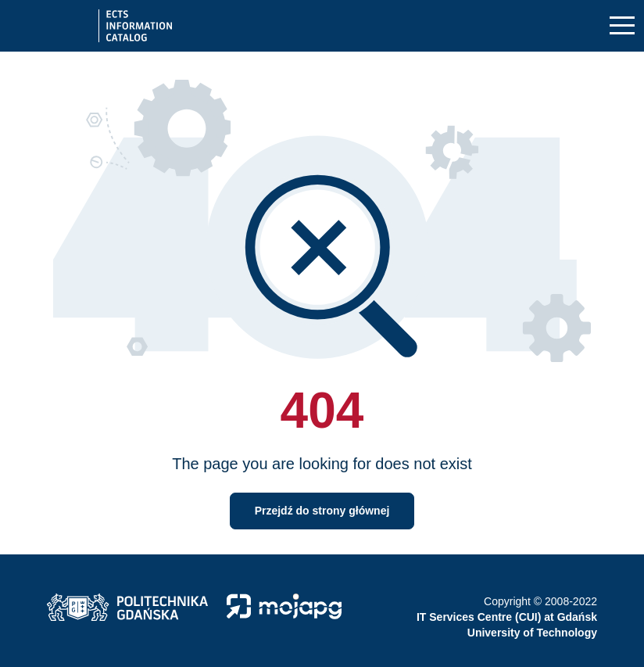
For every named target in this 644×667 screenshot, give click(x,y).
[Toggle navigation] (622, 26)
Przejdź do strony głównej (322, 511)
